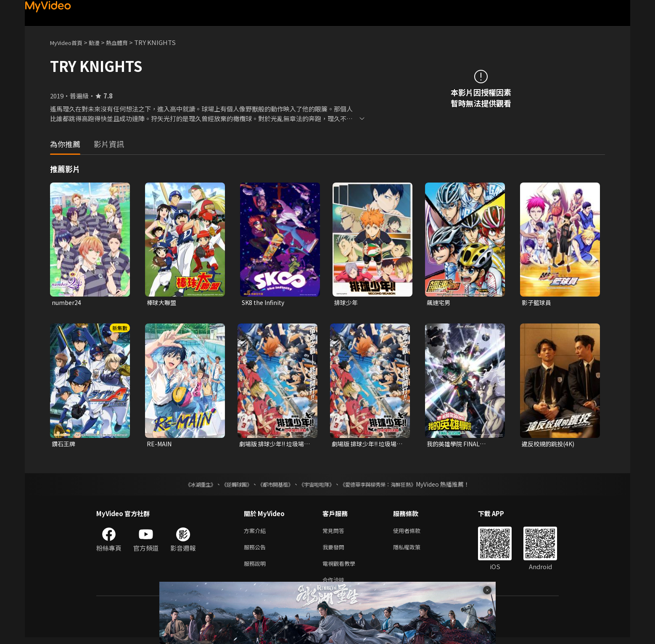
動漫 (101, 42)
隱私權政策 (414, 550)
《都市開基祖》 (271, 486)
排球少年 (347, 303)
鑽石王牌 (64, 445)
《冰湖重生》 (186, 486)
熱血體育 (126, 42)
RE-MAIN (160, 445)
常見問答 (335, 533)
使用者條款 (414, 533)
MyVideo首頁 (69, 42)
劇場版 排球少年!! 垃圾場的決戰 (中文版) (367, 445)
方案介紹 (256, 533)
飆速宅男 (439, 303)
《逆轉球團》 (227, 486)
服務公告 (256, 550)
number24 (67, 303)
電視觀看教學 (341, 568)
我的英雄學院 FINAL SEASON (455, 445)
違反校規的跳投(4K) (550, 445)
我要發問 (335, 550)
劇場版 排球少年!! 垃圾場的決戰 (274, 445)
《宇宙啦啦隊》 (318, 486)
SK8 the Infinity (265, 303)
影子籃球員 (537, 303)
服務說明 (256, 568)
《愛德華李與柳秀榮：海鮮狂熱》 (389, 486)
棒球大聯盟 (162, 303)
